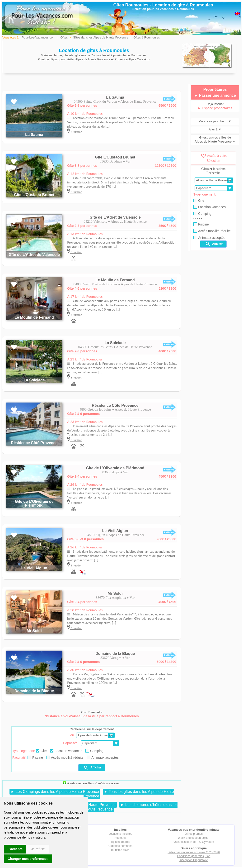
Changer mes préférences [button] (28, 859)
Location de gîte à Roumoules (183, 5)
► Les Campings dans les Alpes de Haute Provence (55, 792)
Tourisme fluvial (120, 850)
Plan (207, 856)
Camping (94, 751)
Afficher (92, 768)
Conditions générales (190, 856)
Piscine (35, 758)
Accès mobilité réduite (65, 758)
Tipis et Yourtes (121, 842)
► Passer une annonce (215, 95)
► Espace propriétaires (215, 108)
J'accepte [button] (15, 849)
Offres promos (194, 834)
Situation (76, 132)
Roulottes (120, 838)
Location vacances (66, 751)
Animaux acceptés (103, 758)
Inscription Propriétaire (194, 860)
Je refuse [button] (38, 849)
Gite (41, 751)
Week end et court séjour (194, 838)
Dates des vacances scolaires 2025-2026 (194, 852)
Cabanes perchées (120, 846)
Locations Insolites (120, 834)
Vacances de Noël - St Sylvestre (194, 842)
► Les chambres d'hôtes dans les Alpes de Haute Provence (124, 807)
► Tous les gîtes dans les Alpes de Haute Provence (128, 794)
